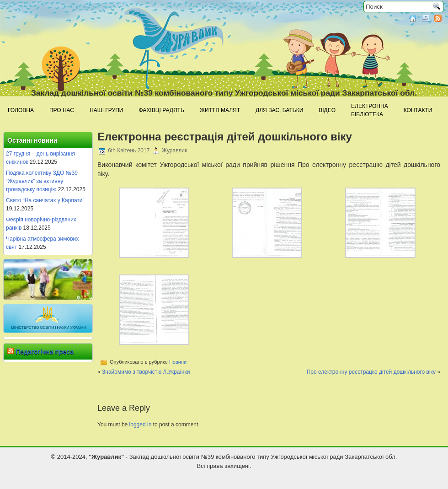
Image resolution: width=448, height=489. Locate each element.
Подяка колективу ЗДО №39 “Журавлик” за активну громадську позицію (42, 181)
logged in (141, 425)
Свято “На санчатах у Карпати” (45, 200)
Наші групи (106, 110)
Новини (178, 362)
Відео (327, 110)
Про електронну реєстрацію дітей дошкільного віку (371, 372)
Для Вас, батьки (279, 110)
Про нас (62, 110)
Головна (21, 110)
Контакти (418, 110)
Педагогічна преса (45, 352)
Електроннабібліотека (370, 110)
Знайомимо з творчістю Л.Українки (146, 372)
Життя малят (220, 110)
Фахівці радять (161, 110)
